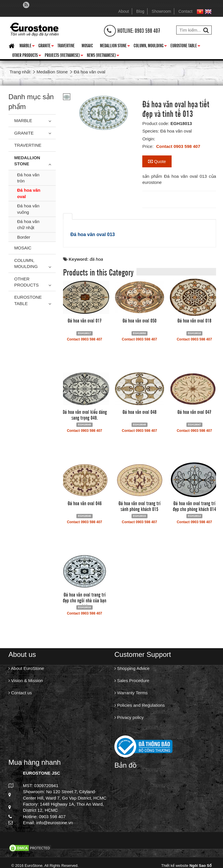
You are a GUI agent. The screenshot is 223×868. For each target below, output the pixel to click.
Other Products (27, 56)
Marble (27, 46)
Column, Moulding (150, 46)
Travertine (66, 45)
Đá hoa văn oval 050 (140, 320)
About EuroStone (26, 668)
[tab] (68, 216)
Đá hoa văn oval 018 (194, 320)
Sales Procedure (132, 681)
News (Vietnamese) (103, 56)
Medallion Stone (115, 46)
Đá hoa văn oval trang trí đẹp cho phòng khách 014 (194, 506)
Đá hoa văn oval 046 (85, 503)
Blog (140, 11)
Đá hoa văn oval (29, 193)
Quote (157, 161)
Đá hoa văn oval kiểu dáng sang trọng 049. (85, 414)
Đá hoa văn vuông (28, 209)
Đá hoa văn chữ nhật (28, 224)
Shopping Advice (132, 668)
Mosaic (87, 45)
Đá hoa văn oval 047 (194, 412)
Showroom (161, 11)
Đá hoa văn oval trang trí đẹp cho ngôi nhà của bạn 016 (84, 600)
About (124, 11)
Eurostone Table (185, 46)
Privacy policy (129, 717)
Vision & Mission (26, 681)
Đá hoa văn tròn (28, 178)
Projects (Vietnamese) (64, 56)
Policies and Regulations (140, 705)
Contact (185, 11)
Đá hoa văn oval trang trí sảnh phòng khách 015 (140, 506)
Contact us (20, 693)
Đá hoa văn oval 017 (85, 320)
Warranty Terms (131, 693)
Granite (46, 46)
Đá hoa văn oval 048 (140, 412)
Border (24, 237)
